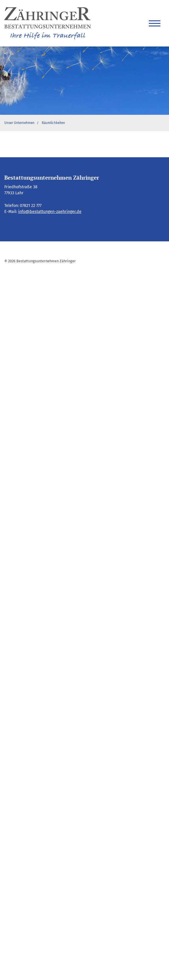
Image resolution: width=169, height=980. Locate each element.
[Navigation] (155, 23)
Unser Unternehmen (19, 123)
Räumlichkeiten (53, 123)
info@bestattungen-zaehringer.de (50, 212)
